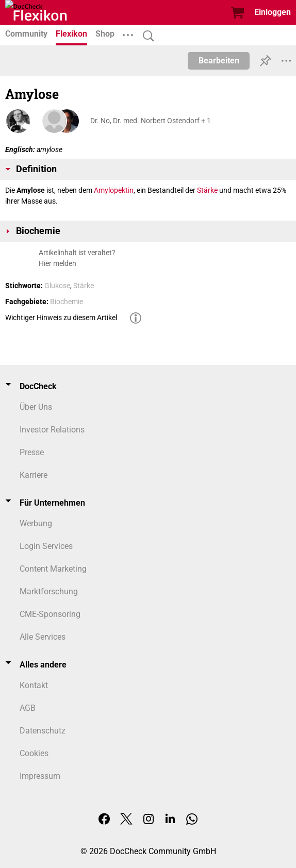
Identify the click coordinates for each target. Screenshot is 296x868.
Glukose (57, 286)
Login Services (46, 546)
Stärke (207, 190)
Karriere (34, 475)
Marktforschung (49, 591)
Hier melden (57, 263)
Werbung (36, 523)
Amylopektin (114, 190)
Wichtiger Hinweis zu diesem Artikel (61, 318)
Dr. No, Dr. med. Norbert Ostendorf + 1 (151, 121)
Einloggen (273, 12)
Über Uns (36, 407)
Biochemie (67, 302)
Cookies (34, 753)
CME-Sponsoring (50, 614)
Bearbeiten (219, 61)
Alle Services (43, 637)
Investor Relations (52, 430)
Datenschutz (43, 731)
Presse (32, 452)
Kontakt (34, 685)
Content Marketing (53, 569)
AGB (28, 708)
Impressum (40, 776)
